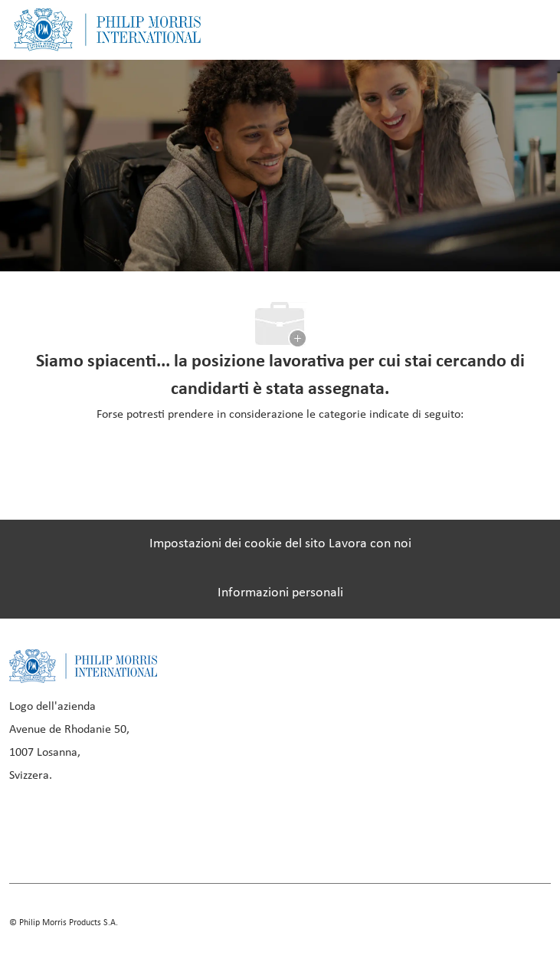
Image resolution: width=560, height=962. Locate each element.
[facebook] (26, 829)
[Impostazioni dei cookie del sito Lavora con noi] (280, 544)
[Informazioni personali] (280, 593)
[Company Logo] (107, 30)
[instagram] (130, 829)
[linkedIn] (78, 829)
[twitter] (182, 829)
